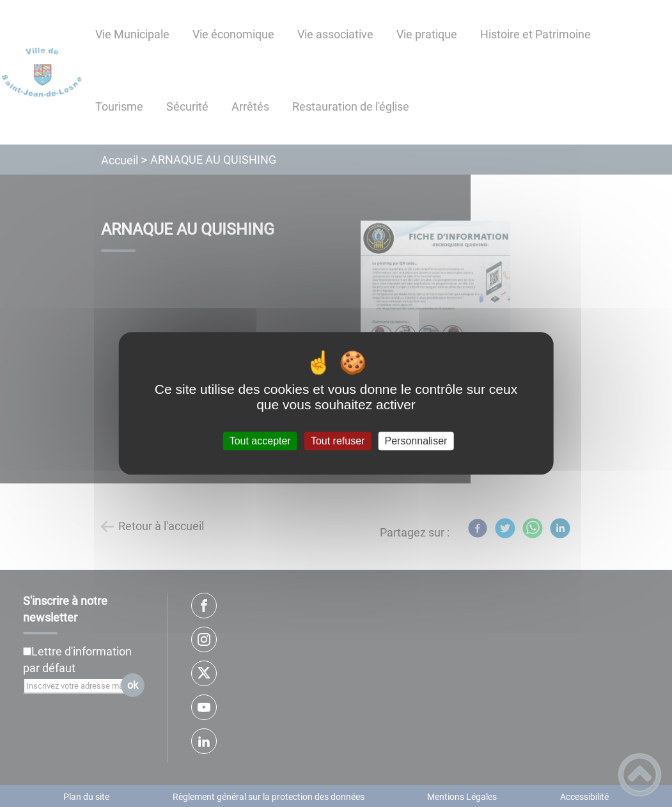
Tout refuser (338, 441)
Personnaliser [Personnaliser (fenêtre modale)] (416, 441)
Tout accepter (260, 441)
